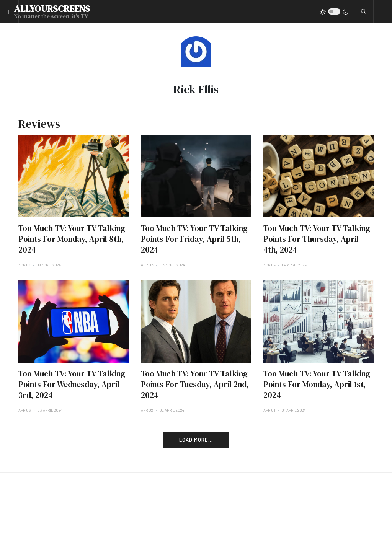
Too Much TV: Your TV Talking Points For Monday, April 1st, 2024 (317, 384)
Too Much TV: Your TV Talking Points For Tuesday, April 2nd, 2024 (195, 384)
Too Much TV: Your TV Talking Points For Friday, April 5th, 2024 (194, 239)
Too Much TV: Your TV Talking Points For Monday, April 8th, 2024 (72, 239)
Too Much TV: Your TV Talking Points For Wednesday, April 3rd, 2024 (72, 384)
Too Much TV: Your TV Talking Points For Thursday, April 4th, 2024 (317, 239)
